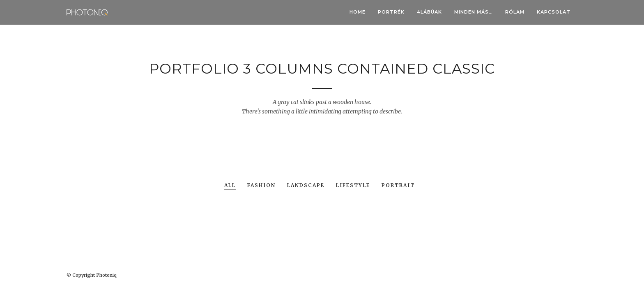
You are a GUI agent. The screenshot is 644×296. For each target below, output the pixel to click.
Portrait (398, 186)
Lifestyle (353, 186)
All (230, 186)
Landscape (306, 186)
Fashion (261, 186)
